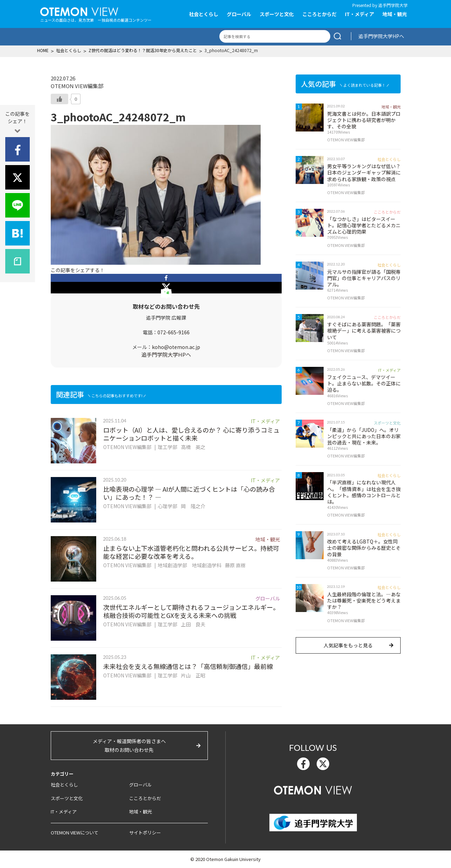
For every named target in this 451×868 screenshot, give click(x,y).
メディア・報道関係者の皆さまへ (129, 746)
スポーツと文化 (277, 14)
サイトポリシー (145, 833)
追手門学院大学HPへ (381, 36)
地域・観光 (395, 14)
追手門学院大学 (393, 5)
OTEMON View (313, 789)
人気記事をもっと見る (348, 645)
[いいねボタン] (59, 99)
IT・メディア (360, 14)
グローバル (239, 14)
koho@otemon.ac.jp (176, 347)
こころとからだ (319, 14)
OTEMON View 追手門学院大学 (79, 11)
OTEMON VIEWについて (75, 833)
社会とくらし (204, 14)
